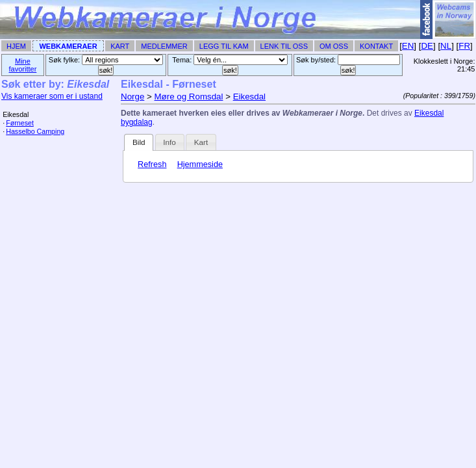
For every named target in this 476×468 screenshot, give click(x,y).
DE (427, 46)
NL (446, 46)
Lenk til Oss (284, 46)
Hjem (16, 46)
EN (408, 46)
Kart (120, 46)
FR (464, 46)
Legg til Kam (224, 46)
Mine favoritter (23, 65)
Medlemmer (164, 46)
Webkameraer (68, 46)
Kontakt (376, 46)
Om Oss (334, 46)
